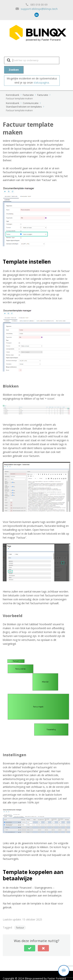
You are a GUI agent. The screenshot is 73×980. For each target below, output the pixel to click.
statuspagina (41, 83)
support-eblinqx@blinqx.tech (39, 9)
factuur (20, 928)
